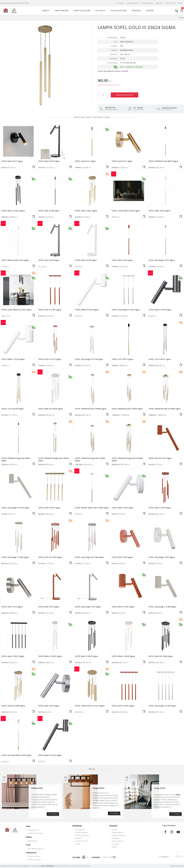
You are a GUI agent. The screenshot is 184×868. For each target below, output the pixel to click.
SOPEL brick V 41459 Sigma (160, 508)
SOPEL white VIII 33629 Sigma (50, 409)
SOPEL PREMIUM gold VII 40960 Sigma (165, 409)
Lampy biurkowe (61, 11)
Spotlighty (100, 11)
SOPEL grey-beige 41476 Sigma (88, 607)
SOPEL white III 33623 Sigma (50, 656)
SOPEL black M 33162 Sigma (50, 755)
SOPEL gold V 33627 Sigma (86, 211)
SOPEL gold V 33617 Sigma (49, 508)
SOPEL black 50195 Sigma (49, 161)
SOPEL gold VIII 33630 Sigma (13, 706)
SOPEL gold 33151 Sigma (85, 161)
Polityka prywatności (147, 3)
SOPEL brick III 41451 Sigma (50, 310)
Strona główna (120, 3)
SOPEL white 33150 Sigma (159, 211)
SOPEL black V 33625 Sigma (86, 656)
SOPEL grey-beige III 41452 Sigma (126, 310)
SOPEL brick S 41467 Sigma (123, 607)
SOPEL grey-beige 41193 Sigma (162, 260)
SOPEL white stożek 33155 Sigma (15, 260)
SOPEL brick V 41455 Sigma (123, 706)
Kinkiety (46, 11)
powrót (181, 18)
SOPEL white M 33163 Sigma (87, 310)
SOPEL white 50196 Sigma (86, 260)
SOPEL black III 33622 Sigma (13, 211)
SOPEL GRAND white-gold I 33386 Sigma (92, 508)
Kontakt (180, 3)
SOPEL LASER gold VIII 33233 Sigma (90, 706)
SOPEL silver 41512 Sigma (12, 607)
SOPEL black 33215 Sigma (12, 161)
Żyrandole (136, 11)
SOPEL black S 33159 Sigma (160, 310)
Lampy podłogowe (82, 11)
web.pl (181, 866)
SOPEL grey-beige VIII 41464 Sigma (89, 557)
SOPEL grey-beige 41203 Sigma (162, 557)
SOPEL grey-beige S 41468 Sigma (162, 607)
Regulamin (159, 3)
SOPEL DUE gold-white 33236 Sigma (16, 755)
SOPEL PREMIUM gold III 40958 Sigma (91, 409)
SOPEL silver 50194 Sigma (49, 260)
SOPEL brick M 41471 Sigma (160, 458)
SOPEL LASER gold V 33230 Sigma (126, 211)
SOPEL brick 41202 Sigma (122, 557)
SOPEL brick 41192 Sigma (122, 260)
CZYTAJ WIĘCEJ (53, 814)
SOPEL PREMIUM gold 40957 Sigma (163, 161)
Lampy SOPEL (160, 788)
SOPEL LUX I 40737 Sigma (122, 359)
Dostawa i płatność (133, 3)
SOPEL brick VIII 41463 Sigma (50, 557)
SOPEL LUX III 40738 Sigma (12, 409)
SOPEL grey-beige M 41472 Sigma (15, 508)
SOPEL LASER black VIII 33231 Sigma (16, 310)
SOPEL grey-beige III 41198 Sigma (89, 359)
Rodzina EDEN (37, 788)
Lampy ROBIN (98, 788)
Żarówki (150, 11)
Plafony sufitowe (119, 11)
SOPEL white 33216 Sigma (123, 508)
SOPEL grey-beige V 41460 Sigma (15, 557)
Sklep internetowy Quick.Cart (81, 866)
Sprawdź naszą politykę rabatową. (109, 85)
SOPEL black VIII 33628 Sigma (161, 656)
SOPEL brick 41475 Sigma (49, 607)
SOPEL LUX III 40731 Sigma (160, 359)
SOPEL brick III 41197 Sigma (50, 359)
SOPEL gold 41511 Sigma (122, 161)
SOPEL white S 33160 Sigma (13, 359)
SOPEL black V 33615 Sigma (13, 656)
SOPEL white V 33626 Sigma (123, 656)
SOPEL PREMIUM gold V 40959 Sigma (127, 409)
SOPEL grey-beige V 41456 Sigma (162, 706)
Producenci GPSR (170, 3)
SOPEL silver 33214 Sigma (49, 706)
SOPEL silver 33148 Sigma (49, 211)
